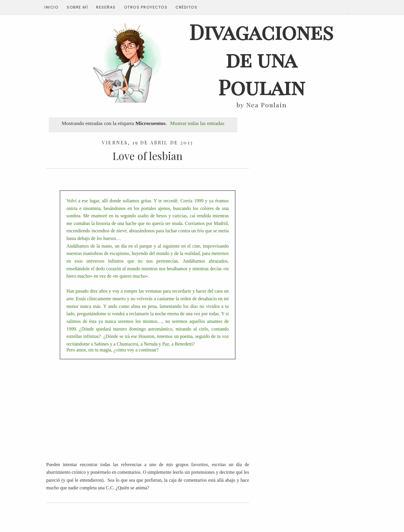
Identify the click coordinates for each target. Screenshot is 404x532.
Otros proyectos (146, 7)
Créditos (186, 7)
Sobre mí (77, 7)
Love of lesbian (148, 156)
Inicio (51, 7)
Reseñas (106, 7)
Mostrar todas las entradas (197, 123)
